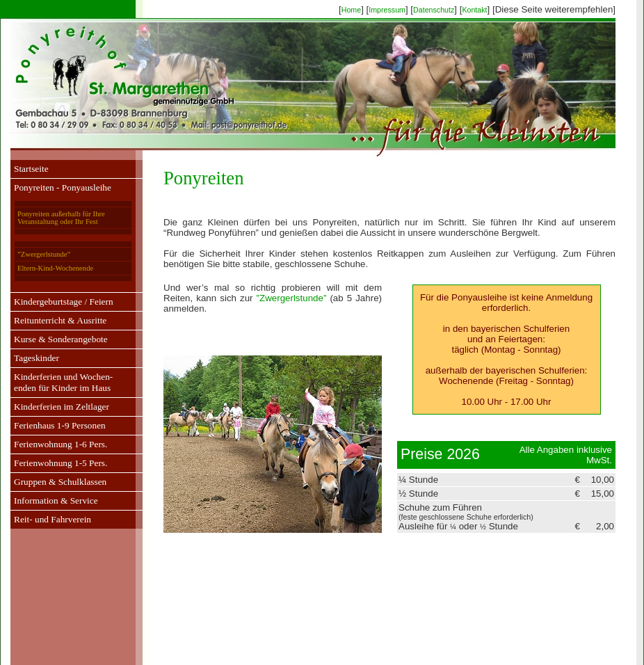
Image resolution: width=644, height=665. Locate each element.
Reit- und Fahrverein (53, 519)
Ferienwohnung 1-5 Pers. (61, 463)
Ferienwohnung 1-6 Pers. (61, 444)
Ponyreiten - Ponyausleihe (63, 187)
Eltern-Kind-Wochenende (55, 268)
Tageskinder (37, 358)
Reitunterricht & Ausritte (60, 320)
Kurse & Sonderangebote (61, 339)
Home (351, 10)
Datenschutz (434, 10)
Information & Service (56, 500)
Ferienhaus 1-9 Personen (60, 425)
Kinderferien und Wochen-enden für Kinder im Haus (63, 382)
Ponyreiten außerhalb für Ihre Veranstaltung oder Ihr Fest (61, 218)
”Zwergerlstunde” (44, 254)
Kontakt (474, 10)
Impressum (387, 10)
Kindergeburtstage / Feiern (64, 302)
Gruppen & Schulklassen (60, 482)
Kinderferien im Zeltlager (62, 407)
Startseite (31, 169)
